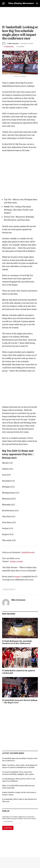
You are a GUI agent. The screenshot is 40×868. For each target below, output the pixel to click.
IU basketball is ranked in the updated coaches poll (20, 636)
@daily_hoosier (30, 527)
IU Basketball (9, 47)
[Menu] (4, 4)
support (16, 542)
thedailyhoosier (25, 521)
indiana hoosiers (9, 555)
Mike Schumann (14, 44)
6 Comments (19, 47)
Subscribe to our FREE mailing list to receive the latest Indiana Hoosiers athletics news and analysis (19, 781)
